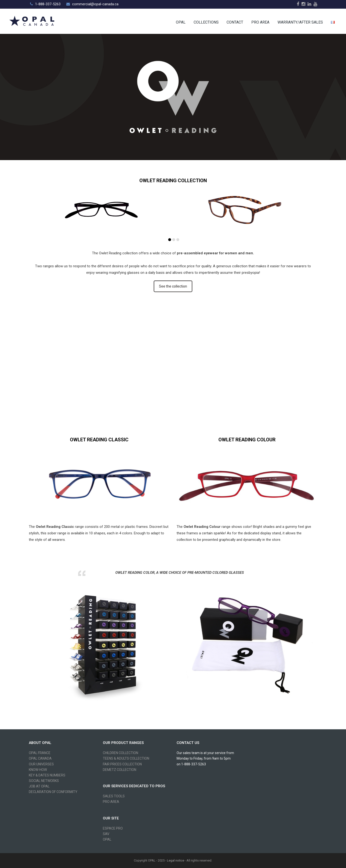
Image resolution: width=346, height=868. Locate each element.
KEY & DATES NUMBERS (47, 775)
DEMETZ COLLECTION (120, 770)
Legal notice (176, 860)
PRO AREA (111, 802)
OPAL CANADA (40, 758)
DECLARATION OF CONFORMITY (53, 792)
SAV (106, 834)
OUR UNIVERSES (41, 764)
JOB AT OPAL (39, 786)
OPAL (107, 839)
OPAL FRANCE (40, 753)
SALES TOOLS (114, 796)
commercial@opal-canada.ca (95, 4)
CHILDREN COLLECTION (120, 753)
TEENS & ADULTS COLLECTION (126, 758)
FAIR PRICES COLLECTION (122, 764)
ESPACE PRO (113, 828)
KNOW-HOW (38, 770)
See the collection (173, 286)
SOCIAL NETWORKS (44, 781)
